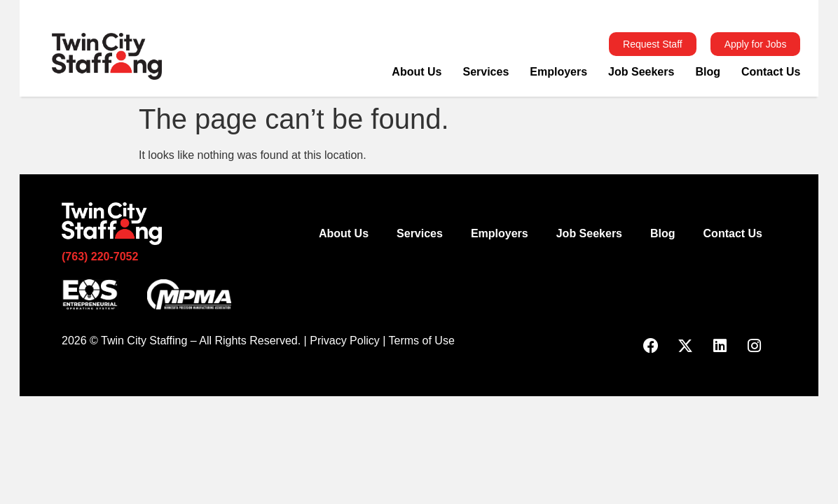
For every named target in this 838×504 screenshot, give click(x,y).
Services (486, 72)
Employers (558, 72)
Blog (708, 72)
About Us (417, 72)
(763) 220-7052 (100, 257)
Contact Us (771, 72)
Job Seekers (641, 72)
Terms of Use (422, 341)
